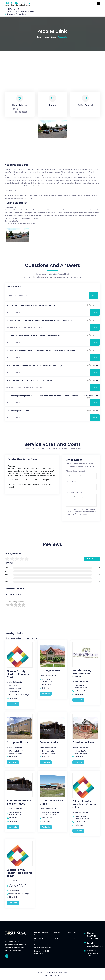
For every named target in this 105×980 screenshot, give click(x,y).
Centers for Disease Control (41, 934)
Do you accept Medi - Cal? (18, 411)
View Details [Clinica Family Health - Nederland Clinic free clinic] (13, 903)
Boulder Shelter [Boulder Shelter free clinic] (50, 742)
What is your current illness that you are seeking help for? (32, 305)
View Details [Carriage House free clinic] (46, 694)
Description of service (74, 493)
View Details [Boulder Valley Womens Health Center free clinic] (78, 700)
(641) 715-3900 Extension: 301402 (23, 12)
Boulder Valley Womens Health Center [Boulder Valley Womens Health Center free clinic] (83, 674)
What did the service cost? (75, 471)
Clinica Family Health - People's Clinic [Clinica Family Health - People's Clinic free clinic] (18, 674)
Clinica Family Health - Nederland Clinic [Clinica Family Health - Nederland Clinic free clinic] (19, 873)
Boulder (54, 37)
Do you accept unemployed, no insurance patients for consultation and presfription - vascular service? (50, 395)
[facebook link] (7, 956)
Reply (95, 312)
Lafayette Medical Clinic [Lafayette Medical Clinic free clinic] (51, 802)
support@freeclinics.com (19, 14)
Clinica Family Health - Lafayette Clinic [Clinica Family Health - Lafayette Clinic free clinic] (84, 804)
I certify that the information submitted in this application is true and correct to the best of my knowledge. (82, 512)
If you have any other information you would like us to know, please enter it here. (41, 350)
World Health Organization (39, 940)
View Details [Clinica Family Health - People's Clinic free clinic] (13, 704)
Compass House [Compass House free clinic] (18, 742)
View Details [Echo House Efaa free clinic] (78, 762)
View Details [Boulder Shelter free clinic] (46, 762)
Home (39, 37)
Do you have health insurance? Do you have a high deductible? (33, 335)
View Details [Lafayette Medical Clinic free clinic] (46, 827)
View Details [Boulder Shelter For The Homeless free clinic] (13, 827)
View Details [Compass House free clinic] (13, 762)
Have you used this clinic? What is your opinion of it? (29, 380)
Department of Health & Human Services (42, 952)
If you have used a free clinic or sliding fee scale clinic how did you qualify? (39, 320)
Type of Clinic (71, 482)
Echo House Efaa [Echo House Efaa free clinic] (83, 742)
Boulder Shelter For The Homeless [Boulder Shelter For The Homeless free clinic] (19, 802)
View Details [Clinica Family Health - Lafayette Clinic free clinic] (78, 831)
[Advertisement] (52, 66)
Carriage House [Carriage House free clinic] (50, 670)
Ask (93, 296)
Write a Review (92, 559)
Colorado (46, 37)
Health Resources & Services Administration (42, 946)
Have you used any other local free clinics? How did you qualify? (34, 365)
